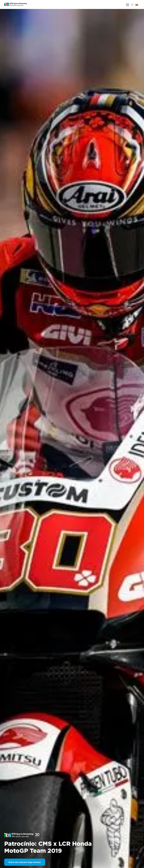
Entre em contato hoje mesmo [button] (25, 862)
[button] (137, 5)
